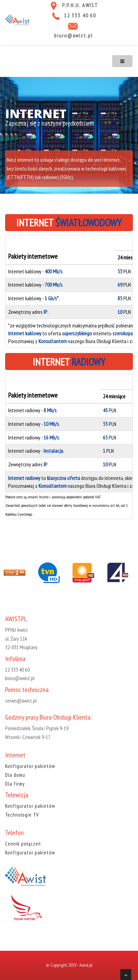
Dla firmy (15, 784)
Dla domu (15, 775)
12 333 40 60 (80, 15)
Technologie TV (22, 815)
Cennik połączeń (23, 844)
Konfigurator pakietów (30, 766)
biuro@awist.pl (73, 35)
